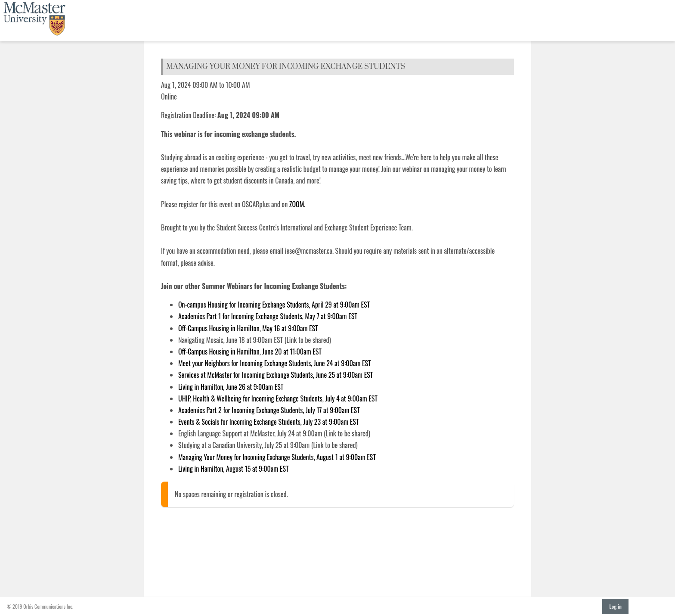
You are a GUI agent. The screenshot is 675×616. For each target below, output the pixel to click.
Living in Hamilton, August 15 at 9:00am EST (234, 469)
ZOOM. (298, 204)
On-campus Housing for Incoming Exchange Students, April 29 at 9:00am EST (274, 305)
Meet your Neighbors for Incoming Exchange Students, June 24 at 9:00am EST (275, 363)
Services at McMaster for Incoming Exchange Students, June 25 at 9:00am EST (276, 375)
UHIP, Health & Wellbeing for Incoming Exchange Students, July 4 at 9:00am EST (278, 398)
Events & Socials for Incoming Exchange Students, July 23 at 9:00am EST (268, 422)
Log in (615, 606)
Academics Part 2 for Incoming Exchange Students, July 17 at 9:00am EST (269, 410)
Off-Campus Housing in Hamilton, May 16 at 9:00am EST (248, 328)
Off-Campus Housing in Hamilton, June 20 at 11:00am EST (250, 352)
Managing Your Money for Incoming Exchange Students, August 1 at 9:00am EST (277, 457)
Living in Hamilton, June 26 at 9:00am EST (231, 387)
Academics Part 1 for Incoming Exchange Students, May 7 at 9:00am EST (268, 316)
